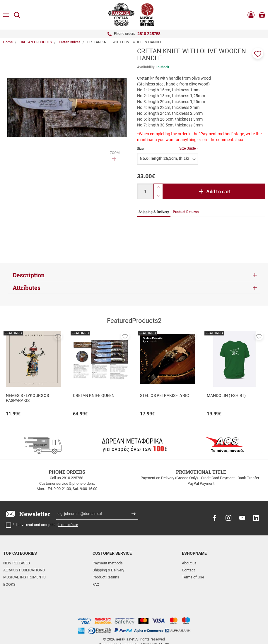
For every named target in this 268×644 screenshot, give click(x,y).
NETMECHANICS (155, 621)
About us (189, 563)
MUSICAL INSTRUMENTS (24, 577)
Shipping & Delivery (108, 570)
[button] (258, 53)
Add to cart (219, 191)
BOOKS (9, 584)
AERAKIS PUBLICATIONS (24, 570)
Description (29, 275)
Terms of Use (193, 577)
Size (140, 149)
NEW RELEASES (17, 563)
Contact (188, 570)
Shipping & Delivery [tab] (154, 212)
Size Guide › (188, 148)
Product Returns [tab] (186, 212)
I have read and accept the (47, 525)
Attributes (27, 287)
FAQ (96, 584)
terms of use (68, 525)
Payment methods (108, 563)
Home (8, 42)
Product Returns (106, 577)
